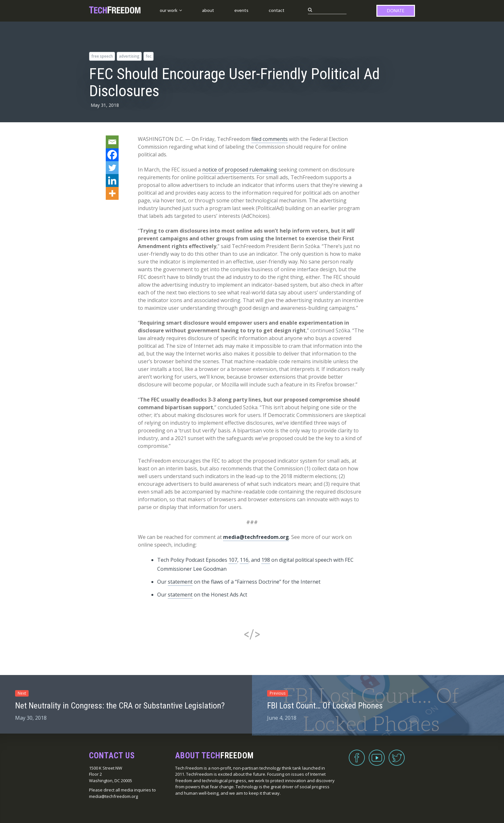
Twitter (397, 754)
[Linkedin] (112, 180)
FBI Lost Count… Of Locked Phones (325, 706)
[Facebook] (112, 155)
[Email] (112, 142)
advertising (129, 56)
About (208, 10)
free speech (102, 56)
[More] (112, 193)
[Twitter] (112, 168)
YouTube (377, 754)
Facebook (357, 754)
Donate (396, 11)
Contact (277, 10)
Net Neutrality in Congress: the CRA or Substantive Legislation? (120, 706)
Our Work (169, 10)
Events (241, 10)
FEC (148, 56)
